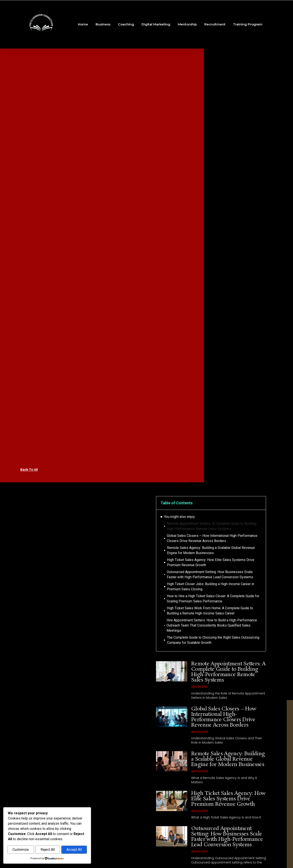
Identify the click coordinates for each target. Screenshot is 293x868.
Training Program (248, 24)
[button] (260, 503)
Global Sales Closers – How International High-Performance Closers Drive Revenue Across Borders (212, 538)
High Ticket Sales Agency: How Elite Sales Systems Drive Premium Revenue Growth (211, 562)
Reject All (48, 850)
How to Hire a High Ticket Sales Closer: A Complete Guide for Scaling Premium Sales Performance (213, 599)
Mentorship (187, 24)
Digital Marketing (156, 24)
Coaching (126, 24)
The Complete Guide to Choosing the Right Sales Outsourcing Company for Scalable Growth (213, 640)
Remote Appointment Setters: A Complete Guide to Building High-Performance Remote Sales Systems (212, 526)
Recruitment (215, 24)
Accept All (74, 850)
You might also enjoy (179, 517)
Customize (21, 850)
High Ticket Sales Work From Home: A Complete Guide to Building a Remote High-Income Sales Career (210, 611)
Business (103, 24)
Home (83, 24)
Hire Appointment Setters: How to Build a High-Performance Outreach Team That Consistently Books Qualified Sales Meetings (212, 625)
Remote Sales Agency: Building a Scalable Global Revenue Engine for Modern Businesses (211, 550)
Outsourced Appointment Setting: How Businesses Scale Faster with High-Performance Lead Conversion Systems (210, 574)
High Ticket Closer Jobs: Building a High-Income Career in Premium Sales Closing (211, 587)
